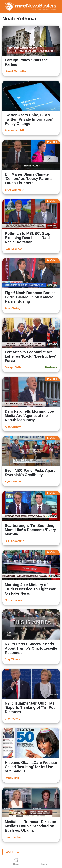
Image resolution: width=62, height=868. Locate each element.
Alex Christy (13, 308)
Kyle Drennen (14, 249)
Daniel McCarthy (15, 71)
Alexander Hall (14, 130)
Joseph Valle (13, 367)
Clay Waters (13, 659)
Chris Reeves (13, 600)
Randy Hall (12, 778)
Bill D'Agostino (14, 541)
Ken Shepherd (14, 837)
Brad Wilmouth (14, 190)
